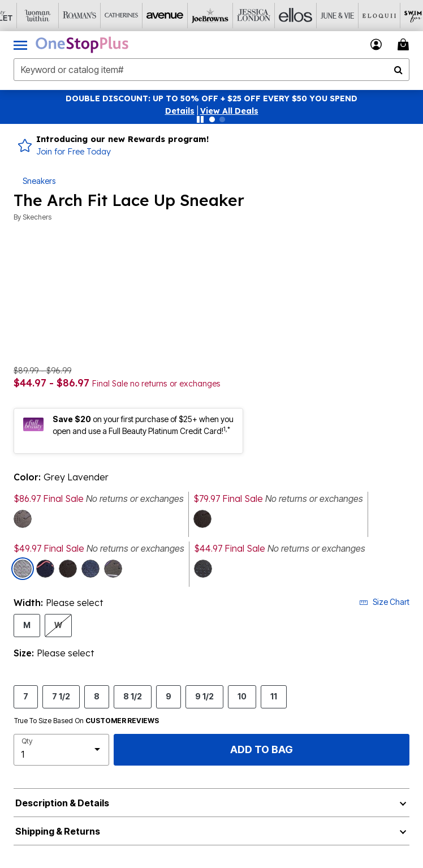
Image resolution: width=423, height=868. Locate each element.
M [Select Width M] (27, 625)
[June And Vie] (314, 16)
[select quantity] (61, 750)
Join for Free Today (74, 152)
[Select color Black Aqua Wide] (68, 569)
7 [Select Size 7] (26, 696)
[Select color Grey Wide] (23, 519)
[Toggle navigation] (20, 45)
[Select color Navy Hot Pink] (90, 569)
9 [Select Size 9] (169, 696)
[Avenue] (146, 16)
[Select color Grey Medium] (113, 569)
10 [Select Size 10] (242, 696)
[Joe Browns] (188, 16)
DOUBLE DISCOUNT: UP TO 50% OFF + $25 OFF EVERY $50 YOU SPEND (212, 98)
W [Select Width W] (58, 625)
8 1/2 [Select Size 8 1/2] (133, 696)
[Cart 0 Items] (405, 44)
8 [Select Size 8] (97, 696)
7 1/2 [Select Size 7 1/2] (61, 696)
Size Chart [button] (384, 602)
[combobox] (212, 70)
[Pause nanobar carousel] (200, 119)
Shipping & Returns (58, 831)
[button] (180, 111)
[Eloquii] (356, 16)
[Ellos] (272, 16)
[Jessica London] (230, 16)
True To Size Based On (87, 721)
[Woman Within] (21, 16)
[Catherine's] (105, 16)
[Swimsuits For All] (398, 16)
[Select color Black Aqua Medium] (202, 519)
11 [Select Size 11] (274, 696)
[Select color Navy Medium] (45, 569)
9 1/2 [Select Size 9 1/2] (204, 696)
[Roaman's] (63, 16)
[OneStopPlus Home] (82, 45)
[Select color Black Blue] (203, 569)
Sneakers (39, 181)
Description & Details (62, 803)
